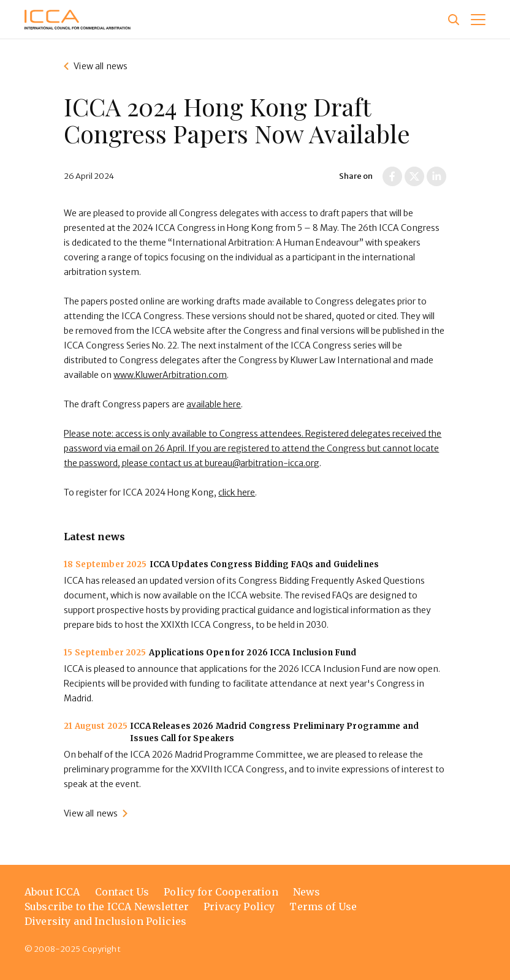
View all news (101, 66)
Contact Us (122, 892)
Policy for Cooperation (221, 892)
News (307, 892)
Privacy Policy (239, 907)
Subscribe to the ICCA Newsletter (107, 907)
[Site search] (454, 20)
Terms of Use (323, 907)
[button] (478, 20)
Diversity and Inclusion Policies (105, 921)
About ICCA (52, 892)
